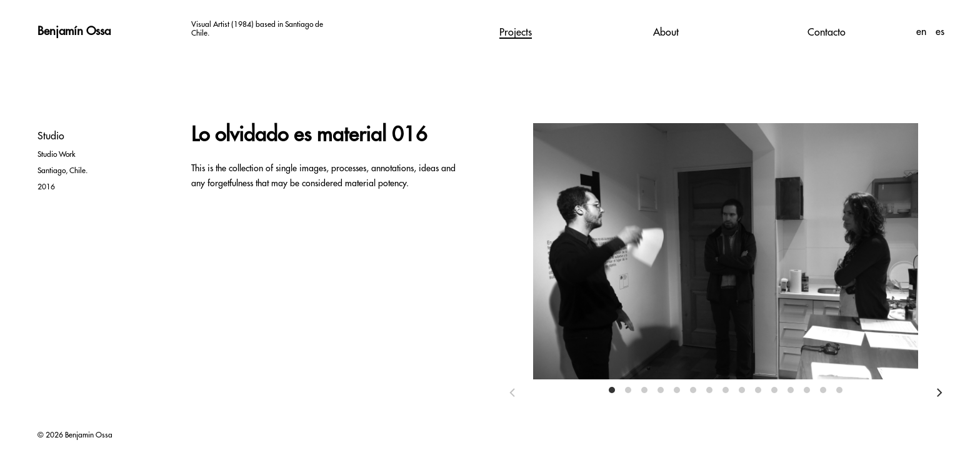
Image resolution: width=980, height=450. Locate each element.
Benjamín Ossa (74, 31)
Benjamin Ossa (89, 435)
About (666, 32)
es (940, 32)
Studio (51, 136)
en (923, 32)
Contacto (827, 32)
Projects (516, 32)
